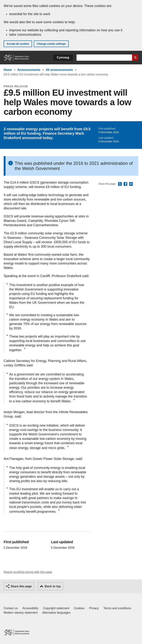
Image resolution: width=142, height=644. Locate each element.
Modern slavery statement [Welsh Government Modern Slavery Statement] (21, 613)
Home (8, 70)
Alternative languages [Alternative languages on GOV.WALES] (56, 613)
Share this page (21, 586)
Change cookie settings (51, 44)
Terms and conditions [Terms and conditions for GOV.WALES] (117, 608)
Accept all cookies (18, 44)
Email (131, 184)
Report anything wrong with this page (28, 572)
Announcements (29, 70)
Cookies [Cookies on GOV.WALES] (79, 608)
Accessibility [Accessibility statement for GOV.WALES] (30, 608)
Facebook (125, 184)
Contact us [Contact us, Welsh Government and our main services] (11, 608)
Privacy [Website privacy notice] (94, 608)
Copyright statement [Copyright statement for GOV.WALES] (56, 608)
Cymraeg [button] (63, 57)
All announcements (59, 70)
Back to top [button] (53, 586)
